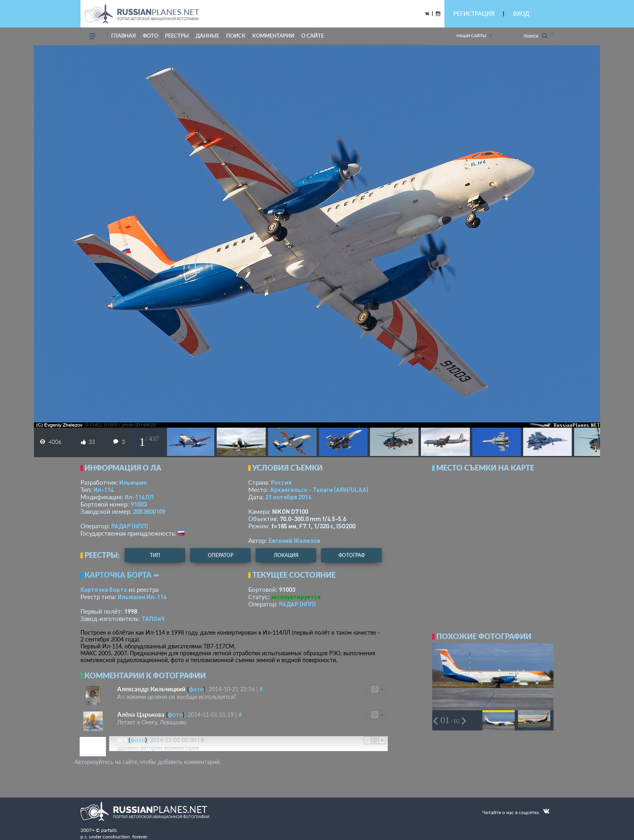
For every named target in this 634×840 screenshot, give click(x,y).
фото (150, 36)
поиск (236, 36)
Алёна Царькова (141, 714)
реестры (177, 36)
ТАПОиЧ (153, 618)
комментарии (273, 36)
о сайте (313, 36)
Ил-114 (104, 490)
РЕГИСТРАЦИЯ (474, 14)
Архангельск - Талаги (319, 490)
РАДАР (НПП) (130, 526)
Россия (281, 482)
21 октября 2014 (288, 497)
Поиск (536, 36)
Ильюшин (133, 482)
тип (155, 555)
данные (207, 36)
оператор (221, 555)
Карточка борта (104, 589)
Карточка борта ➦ (122, 575)
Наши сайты (471, 36)
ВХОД (521, 14)
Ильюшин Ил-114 (142, 597)
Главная (124, 36)
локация (286, 555)
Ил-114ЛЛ (139, 497)
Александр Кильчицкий (151, 689)
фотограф (352, 555)
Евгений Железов (294, 540)
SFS (122, 740)
